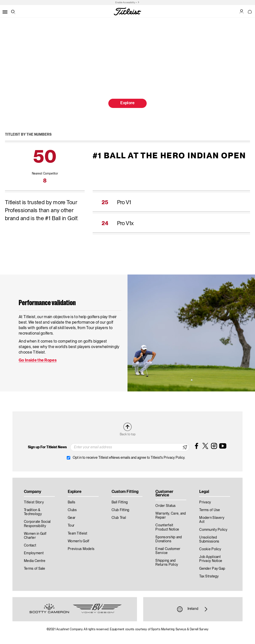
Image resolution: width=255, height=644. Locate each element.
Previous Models (81, 549)
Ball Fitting (120, 502)
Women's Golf (78, 541)
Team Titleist (78, 534)
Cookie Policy (210, 549)
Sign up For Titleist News (47, 447)
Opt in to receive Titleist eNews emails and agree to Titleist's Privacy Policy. (129, 458)
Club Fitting (120, 510)
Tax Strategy (209, 576)
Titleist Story (34, 502)
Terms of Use (210, 510)
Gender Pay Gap (212, 569)
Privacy (205, 502)
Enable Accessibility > (126, 3)
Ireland (193, 609)
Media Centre (35, 561)
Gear (72, 518)
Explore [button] (127, 103)
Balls (71, 502)
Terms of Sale (35, 569)
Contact (30, 546)
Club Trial (119, 518)
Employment (34, 553)
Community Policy (213, 530)
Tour (71, 526)
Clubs (72, 510)
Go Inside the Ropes (38, 361)
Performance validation (47, 303)
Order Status (165, 506)
